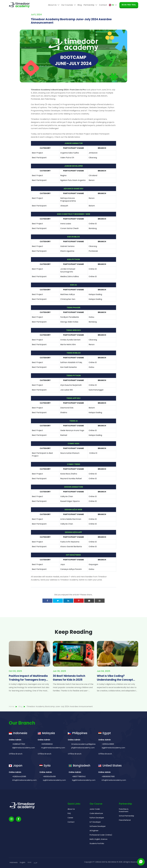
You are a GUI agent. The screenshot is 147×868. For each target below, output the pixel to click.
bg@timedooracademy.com (84, 791)
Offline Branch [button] (16, 765)
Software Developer (98, 838)
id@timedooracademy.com (23, 759)
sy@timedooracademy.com (54, 791)
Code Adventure (96, 825)
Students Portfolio (97, 855)
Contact (103, 5)
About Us (54, 5)
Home (12, 706)
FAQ (69, 825)
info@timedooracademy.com (24, 791)
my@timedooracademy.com (53, 759)
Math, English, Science (98, 850)
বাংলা (29, 862)
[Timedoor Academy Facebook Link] (18, 830)
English (23, 862)
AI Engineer (94, 842)
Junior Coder (95, 820)
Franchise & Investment (124, 822)
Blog (80, 5)
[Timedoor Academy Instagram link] (11, 830)
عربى (35, 862)
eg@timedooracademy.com (113, 759)
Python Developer (97, 829)
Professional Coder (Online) (101, 846)
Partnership (90, 5)
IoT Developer (95, 833)
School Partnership (126, 827)
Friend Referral (125, 831)
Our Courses (68, 5)
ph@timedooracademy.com (83, 759)
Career (70, 829)
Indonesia (14, 862)
